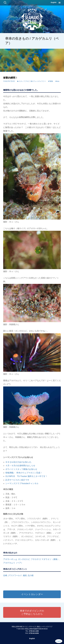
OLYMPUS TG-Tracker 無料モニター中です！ (26, 476)
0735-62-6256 (34, 633)
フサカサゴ (36, 559)
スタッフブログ (24, 81)
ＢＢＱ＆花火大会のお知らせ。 (19, 462)
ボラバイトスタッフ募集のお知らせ (21, 469)
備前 (25, 575)
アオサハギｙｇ (10, 559)
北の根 (31, 575)
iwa (58, 81)
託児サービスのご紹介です (17, 480)
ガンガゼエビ (24, 559)
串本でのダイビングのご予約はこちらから (32, 612)
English (54, 2)
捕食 (51, 81)
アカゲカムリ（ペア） (13, 563)
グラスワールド (15, 575)
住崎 (5, 575)
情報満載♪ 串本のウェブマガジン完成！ (24, 473)
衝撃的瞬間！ (10, 78)
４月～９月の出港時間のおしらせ (20, 466)
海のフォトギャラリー (38, 81)
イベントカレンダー (32, 594)
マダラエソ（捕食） (50, 559)
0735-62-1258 (34, 631)
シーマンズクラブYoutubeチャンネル (22, 483)
